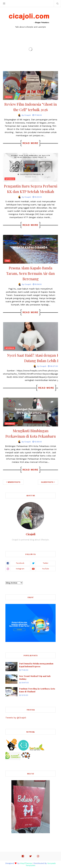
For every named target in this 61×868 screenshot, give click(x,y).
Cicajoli (28, 115)
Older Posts (47, 482)
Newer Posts (14, 482)
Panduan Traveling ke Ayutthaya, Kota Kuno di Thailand (37, 690)
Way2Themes (26, 863)
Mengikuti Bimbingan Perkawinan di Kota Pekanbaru (31, 433)
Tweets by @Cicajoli (16, 718)
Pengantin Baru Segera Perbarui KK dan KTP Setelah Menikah (31, 189)
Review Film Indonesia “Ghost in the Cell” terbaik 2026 (31, 107)
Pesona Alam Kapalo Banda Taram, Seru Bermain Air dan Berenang (31, 273)
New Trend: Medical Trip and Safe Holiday (35, 678)
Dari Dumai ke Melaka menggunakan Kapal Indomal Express (36, 665)
